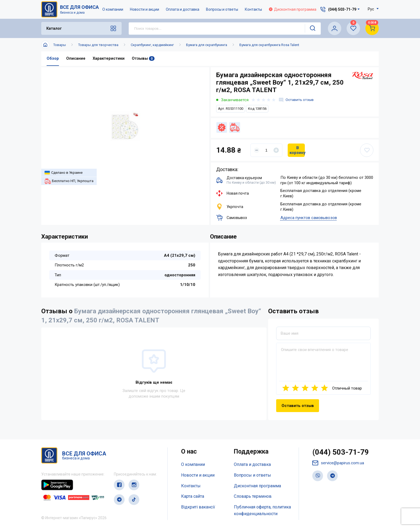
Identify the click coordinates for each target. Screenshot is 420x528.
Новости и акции (145, 9)
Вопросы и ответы (222, 9)
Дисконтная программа (293, 9)
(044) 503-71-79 (342, 453)
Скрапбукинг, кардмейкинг (152, 45)
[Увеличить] (276, 150)
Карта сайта (193, 497)
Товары (60, 45)
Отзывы (144, 59)
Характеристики (109, 59)
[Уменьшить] (257, 150)
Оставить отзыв (297, 100)
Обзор (53, 59)
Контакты (254, 9)
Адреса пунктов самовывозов (309, 218)
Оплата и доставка (183, 9)
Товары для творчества (98, 45)
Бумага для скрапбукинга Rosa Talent (269, 45)
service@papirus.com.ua (339, 464)
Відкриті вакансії (198, 507)
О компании (113, 9)
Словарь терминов (253, 497)
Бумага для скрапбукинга (207, 45)
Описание (76, 59)
